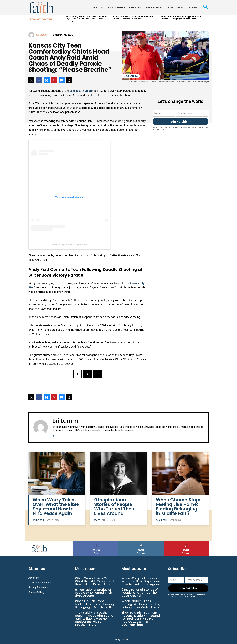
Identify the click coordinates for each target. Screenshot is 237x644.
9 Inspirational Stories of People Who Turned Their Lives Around (133, 18)
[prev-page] (67, 22)
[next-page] (72, 22)
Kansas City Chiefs (81, 91)
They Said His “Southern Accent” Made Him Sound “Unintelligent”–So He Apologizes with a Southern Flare (94, 619)
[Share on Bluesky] (47, 80)
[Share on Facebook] (39, 80)
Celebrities (131, 76)
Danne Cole (38, 520)
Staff (97, 520)
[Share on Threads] (69, 80)
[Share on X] (31, 80)
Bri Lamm (41, 35)
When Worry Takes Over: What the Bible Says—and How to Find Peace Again (86, 18)
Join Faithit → (181, 122)
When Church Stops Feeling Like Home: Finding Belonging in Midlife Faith (181, 18)
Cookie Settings (37, 592)
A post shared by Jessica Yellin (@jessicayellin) (69, 245)
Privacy (163, 129)
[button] (205, 7)
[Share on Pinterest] (54, 80)
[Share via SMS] (62, 80)
